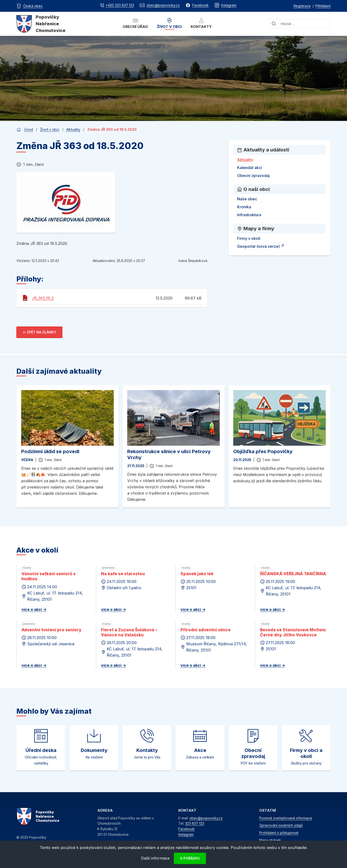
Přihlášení (323, 6)
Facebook (187, 829)
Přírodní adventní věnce (206, 630)
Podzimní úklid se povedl (50, 451)
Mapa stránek (270, 840)
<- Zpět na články (39, 332)
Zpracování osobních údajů (281, 825)
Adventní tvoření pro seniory (51, 630)
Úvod (29, 129)
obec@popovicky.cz (206, 818)
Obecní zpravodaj (253, 176)
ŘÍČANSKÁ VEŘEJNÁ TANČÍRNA (293, 574)
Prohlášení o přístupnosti (279, 833)
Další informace (155, 858)
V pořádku (190, 858)
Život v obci (169, 23)
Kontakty (201, 23)
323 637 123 (195, 823)
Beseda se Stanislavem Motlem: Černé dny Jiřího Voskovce (293, 632)
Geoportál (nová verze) (261, 246)
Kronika (244, 207)
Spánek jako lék (197, 574)
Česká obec (33, 6)
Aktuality (73, 129)
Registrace (302, 6)
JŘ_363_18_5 (43, 298)
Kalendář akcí (250, 168)
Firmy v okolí (249, 238)
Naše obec (247, 199)
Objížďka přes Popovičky (263, 451)
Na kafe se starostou (123, 574)
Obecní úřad (135, 23)
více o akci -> (34, 609)
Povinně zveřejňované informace (286, 818)
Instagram (186, 834)
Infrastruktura (249, 215)
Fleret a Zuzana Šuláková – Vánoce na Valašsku (129, 632)
